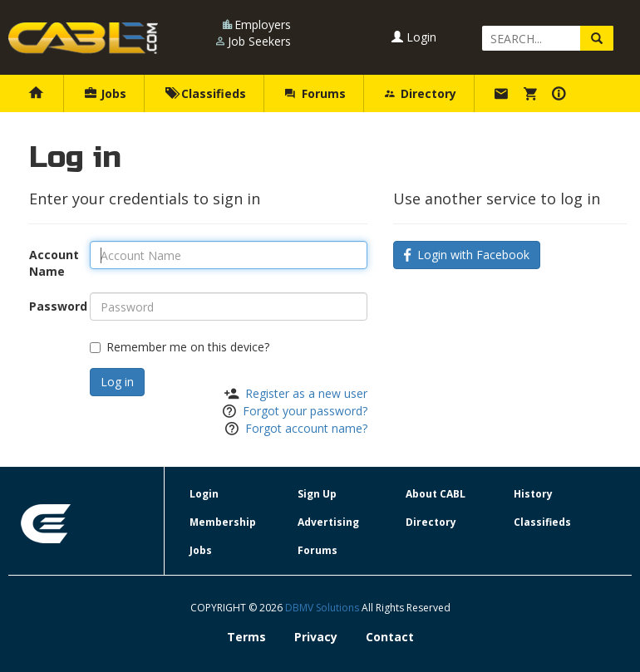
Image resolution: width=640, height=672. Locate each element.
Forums (315, 93)
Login (414, 37)
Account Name (53, 263)
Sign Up (317, 494)
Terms (246, 637)
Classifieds (206, 93)
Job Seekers (259, 41)
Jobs (106, 93)
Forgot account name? (306, 428)
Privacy (316, 637)
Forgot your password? (305, 411)
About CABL (436, 494)
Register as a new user (306, 393)
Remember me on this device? (180, 347)
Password (53, 306)
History (533, 494)
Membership (223, 522)
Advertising (328, 522)
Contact (390, 637)
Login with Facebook (467, 255)
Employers (263, 25)
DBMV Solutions (323, 608)
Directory (421, 93)
